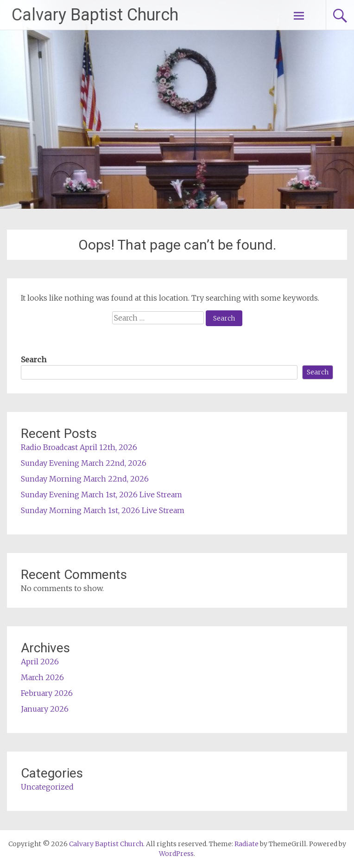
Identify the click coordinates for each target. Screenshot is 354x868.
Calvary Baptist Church (95, 15)
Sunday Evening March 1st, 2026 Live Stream (101, 495)
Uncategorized (47, 787)
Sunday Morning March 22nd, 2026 (85, 479)
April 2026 (40, 662)
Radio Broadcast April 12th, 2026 (79, 447)
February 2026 (47, 693)
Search (34, 360)
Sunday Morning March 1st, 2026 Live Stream (103, 510)
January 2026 (45, 709)
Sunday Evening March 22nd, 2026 (84, 463)
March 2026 (42, 677)
